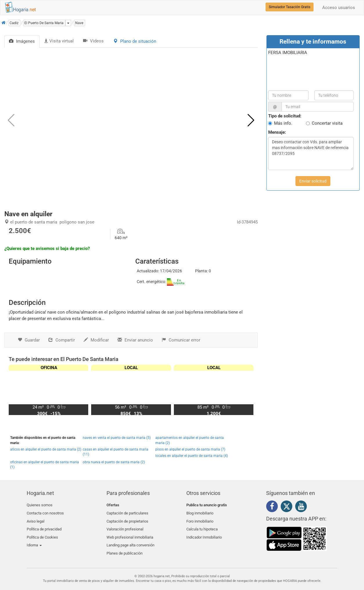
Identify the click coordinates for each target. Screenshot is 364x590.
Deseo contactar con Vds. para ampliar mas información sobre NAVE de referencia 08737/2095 (311, 153)
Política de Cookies (42, 533)
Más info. (283, 123)
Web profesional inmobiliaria (130, 533)
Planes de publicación (125, 546)
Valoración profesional (125, 526)
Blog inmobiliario (200, 512)
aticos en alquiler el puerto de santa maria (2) (46, 449)
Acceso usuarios (339, 8)
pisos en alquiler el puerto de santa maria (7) (190, 449)
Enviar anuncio (135, 340)
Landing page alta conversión (130, 539)
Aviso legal (36, 519)
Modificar (96, 340)
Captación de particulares (127, 512)
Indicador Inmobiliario (204, 533)
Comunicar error (181, 340)
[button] (251, 120)
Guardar (29, 340)
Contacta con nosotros (45, 512)
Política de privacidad (44, 526)
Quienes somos (40, 505)
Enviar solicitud (313, 181)
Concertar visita (327, 123)
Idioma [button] (34, 539)
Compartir (62, 340)
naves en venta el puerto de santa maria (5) (117, 438)
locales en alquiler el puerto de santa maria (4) (192, 456)
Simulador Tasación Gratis (290, 7)
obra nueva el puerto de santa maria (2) (114, 462)
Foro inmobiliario (200, 519)
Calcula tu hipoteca (202, 526)
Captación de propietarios (127, 519)
